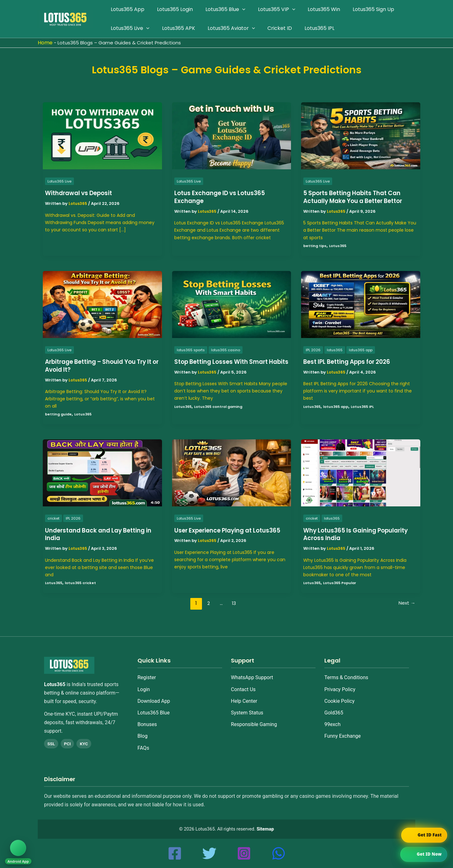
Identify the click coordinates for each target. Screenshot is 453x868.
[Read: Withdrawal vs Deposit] (102, 135)
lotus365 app (363, 349)
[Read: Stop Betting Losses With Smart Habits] (232, 304)
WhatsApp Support (252, 673)
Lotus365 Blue (154, 708)
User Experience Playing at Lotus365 (217, 534)
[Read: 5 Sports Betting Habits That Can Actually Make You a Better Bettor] (361, 135)
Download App (154, 696)
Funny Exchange (343, 732)
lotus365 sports (192, 349)
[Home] (86, 667)
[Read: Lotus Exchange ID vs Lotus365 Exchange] (232, 135)
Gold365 (334, 708)
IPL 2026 (313, 349)
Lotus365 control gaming (221, 414)
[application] (236, 9)
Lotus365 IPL (367, 406)
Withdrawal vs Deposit (81, 193)
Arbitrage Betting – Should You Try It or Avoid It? (101, 366)
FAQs (143, 743)
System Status (247, 708)
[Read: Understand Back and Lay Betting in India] (102, 473)
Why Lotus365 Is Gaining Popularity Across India (360, 534)
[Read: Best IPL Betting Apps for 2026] (361, 304)
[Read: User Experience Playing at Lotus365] (232, 473)
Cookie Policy (339, 696)
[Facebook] (175, 853)
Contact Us (243, 685)
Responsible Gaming (254, 720)
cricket (54, 518)
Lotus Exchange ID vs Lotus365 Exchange (223, 197)
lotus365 (335, 349)
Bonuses (147, 720)
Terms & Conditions (346, 673)
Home (45, 43)
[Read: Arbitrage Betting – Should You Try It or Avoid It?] (102, 304)
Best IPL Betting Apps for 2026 (351, 362)
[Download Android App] (20, 849)
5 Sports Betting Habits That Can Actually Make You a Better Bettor (358, 197)
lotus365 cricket (83, 582)
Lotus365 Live (60, 181)
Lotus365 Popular (342, 582)
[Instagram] (244, 853)
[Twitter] (209, 853)
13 (233, 603)
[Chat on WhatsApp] (423, 854)
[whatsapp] (279, 853)
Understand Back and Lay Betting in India (99, 534)
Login (144, 685)
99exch (332, 720)
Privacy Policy (340, 685)
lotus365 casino (228, 349)
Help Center (244, 696)
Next (406, 603)
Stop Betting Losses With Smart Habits (225, 366)
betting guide (59, 414)
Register (147, 673)
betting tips (315, 245)
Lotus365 (339, 245)
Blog (143, 732)
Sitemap (265, 829)
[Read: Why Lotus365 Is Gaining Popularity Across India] (361, 473)
